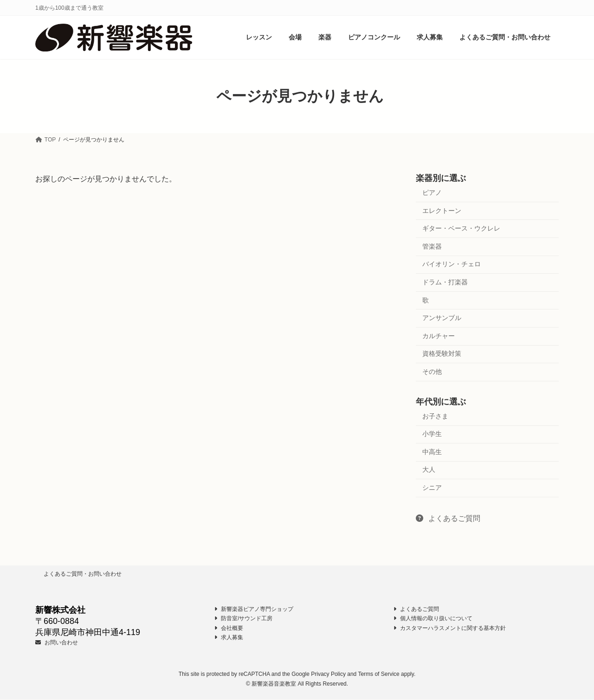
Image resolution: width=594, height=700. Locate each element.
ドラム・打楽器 (445, 282)
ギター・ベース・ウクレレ (461, 229)
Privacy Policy (328, 674)
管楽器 (432, 246)
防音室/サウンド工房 (243, 619)
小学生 (432, 434)
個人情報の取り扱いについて (433, 619)
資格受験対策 (442, 354)
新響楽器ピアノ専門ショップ (254, 609)
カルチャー (439, 336)
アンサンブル (442, 318)
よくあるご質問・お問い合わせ (83, 574)
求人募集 (229, 638)
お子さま (435, 416)
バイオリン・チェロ (452, 264)
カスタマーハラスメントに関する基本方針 (450, 628)
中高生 (432, 452)
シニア (432, 488)
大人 (429, 470)
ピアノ (432, 193)
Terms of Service (378, 674)
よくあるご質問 (448, 518)
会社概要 (229, 628)
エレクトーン (442, 211)
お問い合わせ (57, 642)
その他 (432, 372)
